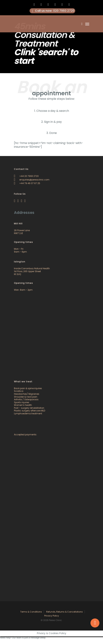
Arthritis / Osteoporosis (26, 399)
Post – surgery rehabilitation (29, 408)
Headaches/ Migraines (27, 394)
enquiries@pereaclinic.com (32, 180)
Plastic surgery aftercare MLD (30, 411)
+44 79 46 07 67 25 (27, 183)
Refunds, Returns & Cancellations (64, 612)
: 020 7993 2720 (52, 11)
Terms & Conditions (31, 612)
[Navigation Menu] (87, 24)
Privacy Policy (52, 616)
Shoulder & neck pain (26, 397)
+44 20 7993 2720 (26, 176)
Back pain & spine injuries (28, 388)
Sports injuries (22, 402)
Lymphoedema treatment (28, 413)
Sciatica (19, 391)
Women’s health (23, 405)
